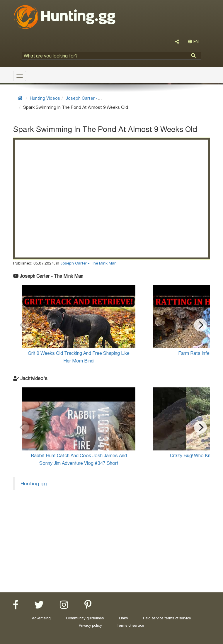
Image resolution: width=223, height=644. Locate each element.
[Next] (200, 325)
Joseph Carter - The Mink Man (96, 98)
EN (193, 42)
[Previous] (23, 325)
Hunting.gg (34, 483)
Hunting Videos (45, 98)
